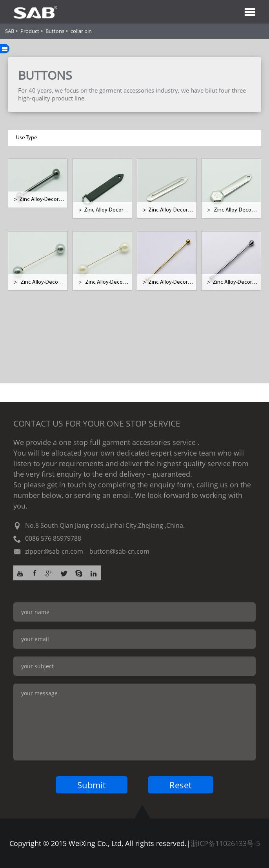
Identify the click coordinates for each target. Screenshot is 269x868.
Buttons (55, 31)
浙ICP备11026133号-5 (225, 843)
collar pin (81, 31)
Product (30, 31)
